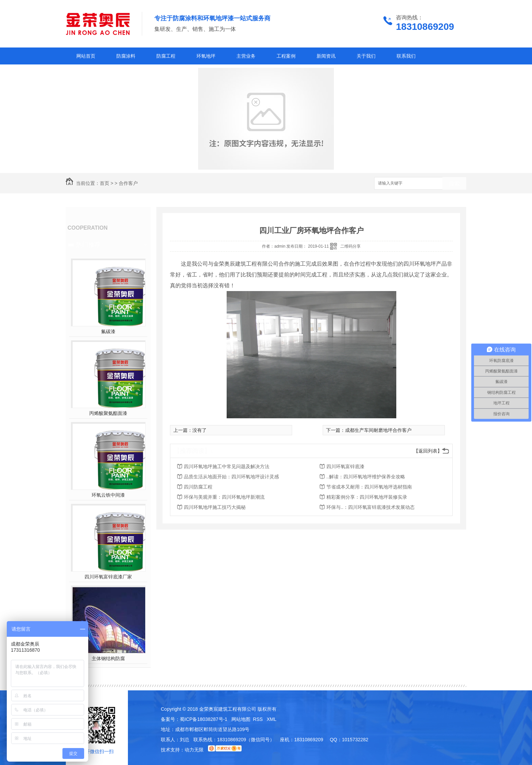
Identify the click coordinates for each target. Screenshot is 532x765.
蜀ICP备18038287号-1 (204, 719)
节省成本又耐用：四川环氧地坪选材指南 (369, 487)
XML (272, 719)
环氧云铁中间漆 (108, 495)
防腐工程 (166, 56)
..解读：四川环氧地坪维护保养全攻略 (366, 477)
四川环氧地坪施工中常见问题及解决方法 (227, 466)
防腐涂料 (126, 56)
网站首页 (86, 56)
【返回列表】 (428, 451)
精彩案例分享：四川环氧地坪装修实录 (367, 497)
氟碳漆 (108, 331)
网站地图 (241, 719)
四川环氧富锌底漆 (345, 466)
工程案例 (286, 56)
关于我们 (366, 56)
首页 (104, 183)
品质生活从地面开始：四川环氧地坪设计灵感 (231, 477)
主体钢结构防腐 (108, 658)
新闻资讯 (326, 56)
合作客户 (128, 183)
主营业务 (246, 56)
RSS (259, 719)
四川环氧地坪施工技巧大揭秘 (215, 507)
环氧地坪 (206, 56)
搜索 (454, 184)
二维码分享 (350, 246)
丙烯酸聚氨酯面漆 (108, 413)
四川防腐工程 (198, 487)
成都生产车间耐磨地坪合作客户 (378, 430)
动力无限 (194, 750)
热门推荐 (88, 245)
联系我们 (406, 56)
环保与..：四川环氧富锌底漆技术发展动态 (370, 507)
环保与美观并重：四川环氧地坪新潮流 (224, 497)
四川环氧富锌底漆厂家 (108, 577)
